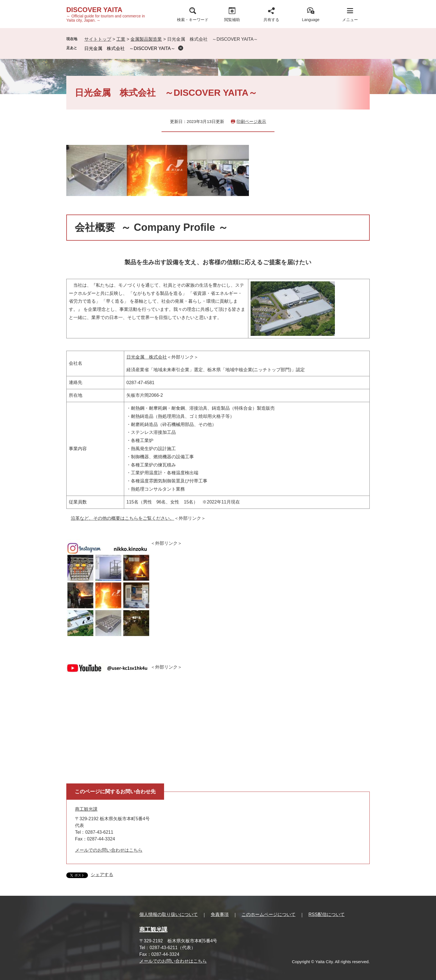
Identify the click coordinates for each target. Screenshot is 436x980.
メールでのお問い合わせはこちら (109, 850)
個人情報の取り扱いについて (169, 914)
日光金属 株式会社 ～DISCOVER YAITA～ (130, 48)
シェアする (102, 875)
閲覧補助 (232, 20)
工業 (121, 39)
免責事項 (220, 914)
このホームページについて (269, 914)
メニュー (350, 20)
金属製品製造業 (146, 39)
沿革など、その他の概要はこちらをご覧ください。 (122, 518)
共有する (271, 20)
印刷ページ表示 (251, 121)
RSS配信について (327, 914)
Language (311, 20)
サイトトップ (98, 39)
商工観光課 (86, 809)
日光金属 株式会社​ (147, 357)
